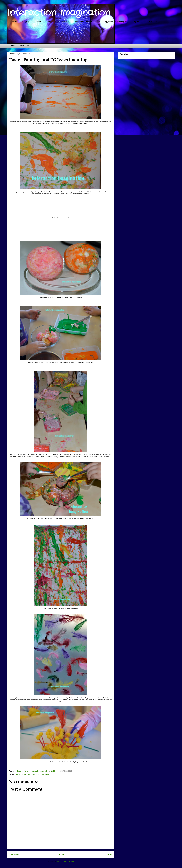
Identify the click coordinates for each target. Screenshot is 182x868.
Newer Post (14, 855)
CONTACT (25, 46)
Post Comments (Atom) (66, 861)
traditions (46, 774)
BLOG (12, 46)
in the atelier (27, 774)
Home (61, 855)
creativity (18, 774)
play (33, 774)
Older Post (108, 855)
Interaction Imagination (59, 13)
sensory (39, 774)
